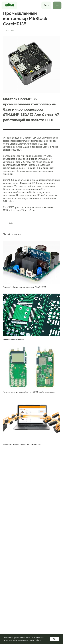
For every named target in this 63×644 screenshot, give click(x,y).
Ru (45, 5)
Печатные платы (11, 627)
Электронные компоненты (17, 633)
